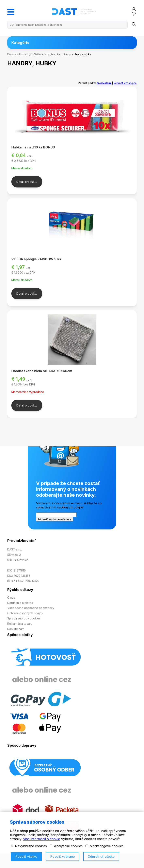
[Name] (134, 25)
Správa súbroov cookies (24, 618)
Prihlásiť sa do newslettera (55, 519)
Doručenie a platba (20, 603)
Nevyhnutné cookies (29, 846)
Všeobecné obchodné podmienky (31, 608)
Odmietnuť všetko (101, 856)
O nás (11, 598)
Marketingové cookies (105, 846)
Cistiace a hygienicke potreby (52, 54)
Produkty (25, 54)
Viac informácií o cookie (42, 839)
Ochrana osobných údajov (25, 613)
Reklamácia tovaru (20, 624)
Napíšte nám (16, 629)
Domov (12, 54)
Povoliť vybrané (62, 856)
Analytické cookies (66, 846)
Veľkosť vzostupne (125, 83)
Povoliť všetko (26, 856)
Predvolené (104, 83)
